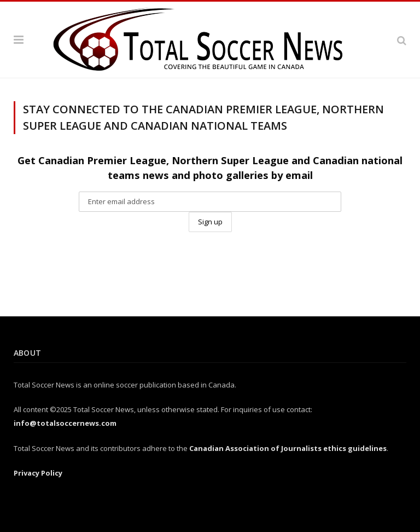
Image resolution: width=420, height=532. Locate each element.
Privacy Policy (38, 473)
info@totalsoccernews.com (65, 423)
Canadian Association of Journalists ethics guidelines (288, 448)
